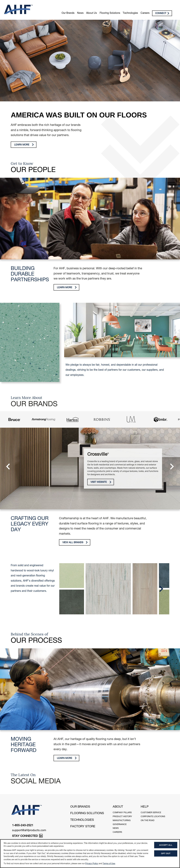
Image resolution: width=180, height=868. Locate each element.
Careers (145, 13)
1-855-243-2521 (23, 826)
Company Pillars (122, 813)
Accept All (166, 845)
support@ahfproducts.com (29, 831)
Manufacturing (122, 821)
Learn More (24, 145)
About (118, 807)
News (80, 13)
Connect (162, 13)
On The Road (148, 821)
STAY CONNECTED (27, 836)
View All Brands (75, 542)
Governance (120, 825)
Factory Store (83, 827)
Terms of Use (109, 864)
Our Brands (68, 13)
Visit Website (101, 482)
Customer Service (151, 813)
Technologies (130, 13)
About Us (91, 13)
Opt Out (166, 853)
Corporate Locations (153, 817)
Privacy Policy (92, 864)
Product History (122, 817)
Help (145, 807)
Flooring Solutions (110, 13)
